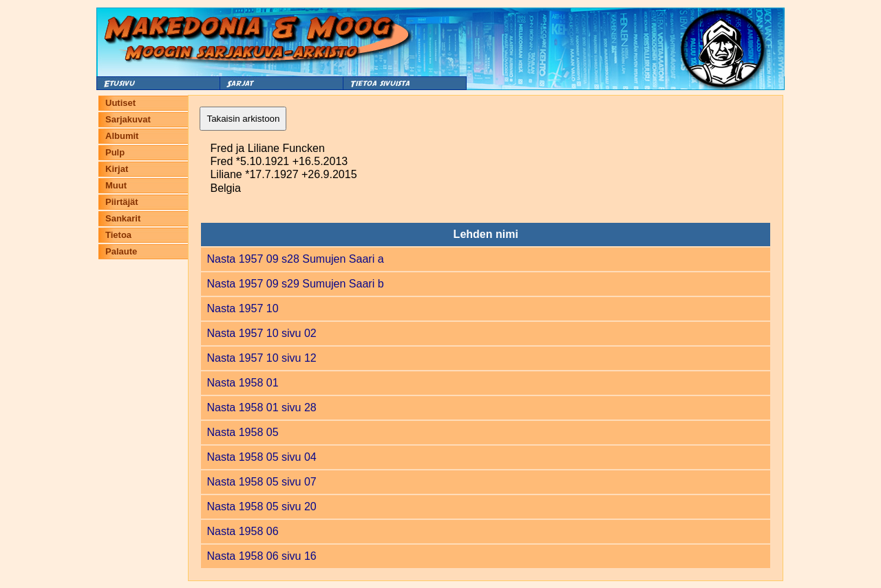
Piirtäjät (122, 202)
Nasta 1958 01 (242, 383)
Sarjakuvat (128, 119)
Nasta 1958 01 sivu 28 (261, 407)
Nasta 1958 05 (242, 432)
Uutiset (120, 103)
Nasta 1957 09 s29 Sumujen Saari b (295, 284)
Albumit (122, 136)
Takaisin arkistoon (243, 119)
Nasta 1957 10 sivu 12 (261, 358)
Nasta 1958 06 (242, 531)
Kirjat (117, 169)
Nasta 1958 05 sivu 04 (261, 457)
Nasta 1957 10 (242, 308)
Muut (116, 185)
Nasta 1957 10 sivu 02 (261, 333)
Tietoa (118, 235)
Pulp (115, 152)
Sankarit (123, 218)
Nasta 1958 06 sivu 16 (261, 556)
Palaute (121, 251)
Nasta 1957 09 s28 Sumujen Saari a (295, 259)
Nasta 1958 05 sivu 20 (261, 507)
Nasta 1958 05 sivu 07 (261, 482)
